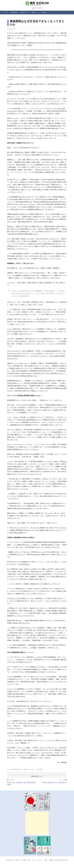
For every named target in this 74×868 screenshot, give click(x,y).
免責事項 (51, 860)
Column (31, 769)
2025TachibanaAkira (62, 860)
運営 (46, 860)
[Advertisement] (37, 823)
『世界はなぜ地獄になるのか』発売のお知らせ (54, 782)
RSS (29, 860)
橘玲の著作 (14, 12)
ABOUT (44, 12)
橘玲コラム (35, 12)
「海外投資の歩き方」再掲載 (19, 769)
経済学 (41, 769)
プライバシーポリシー (37, 860)
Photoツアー (24, 12)
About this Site (37, 8)
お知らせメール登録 (20, 860)
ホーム (6, 12)
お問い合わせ (10, 860)
